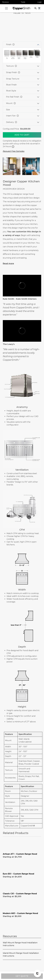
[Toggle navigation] (6, 8)
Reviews (6, 2)
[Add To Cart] (22, 135)
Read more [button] (8, 264)
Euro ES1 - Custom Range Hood (18, 874)
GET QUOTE (22, 976)
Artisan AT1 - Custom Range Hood (20, 854)
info (13, 44)
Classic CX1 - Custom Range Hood (20, 894)
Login (40, 2)
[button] (36, 8)
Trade (23, 2)
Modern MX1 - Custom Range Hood (20, 913)
